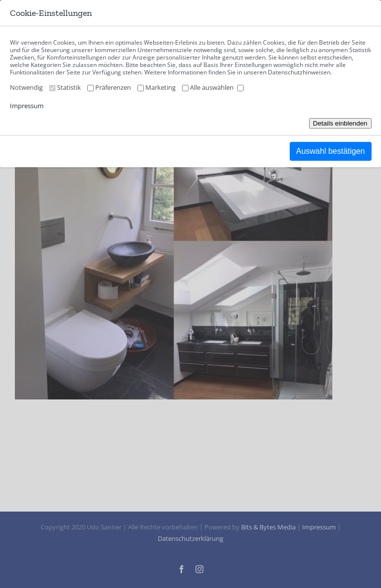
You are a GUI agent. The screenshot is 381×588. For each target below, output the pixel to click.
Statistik (75, 87)
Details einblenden (340, 123)
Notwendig (33, 87)
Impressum (27, 106)
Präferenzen (120, 87)
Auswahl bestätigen (331, 151)
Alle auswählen (217, 87)
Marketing (167, 87)
